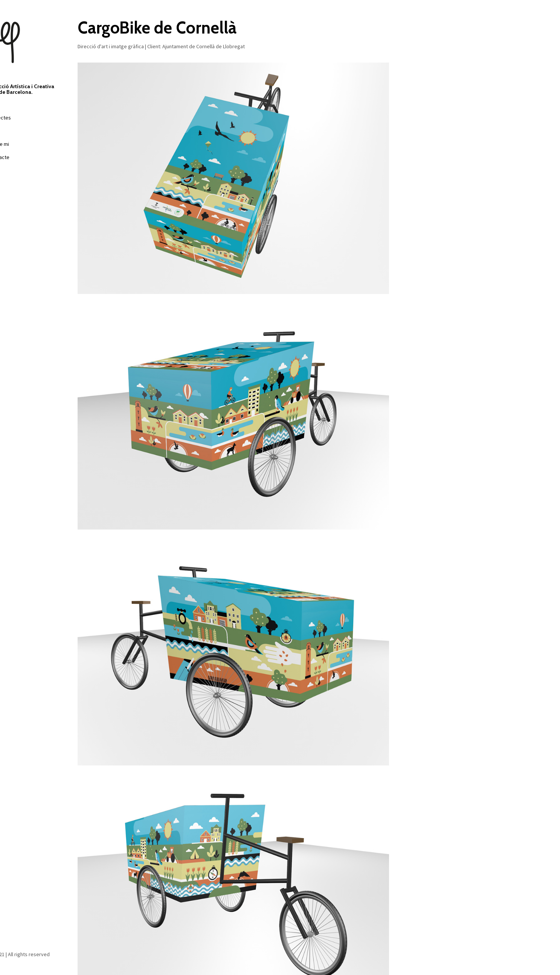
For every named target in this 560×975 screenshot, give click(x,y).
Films (17, 131)
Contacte (22, 157)
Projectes (22, 118)
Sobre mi (21, 144)
